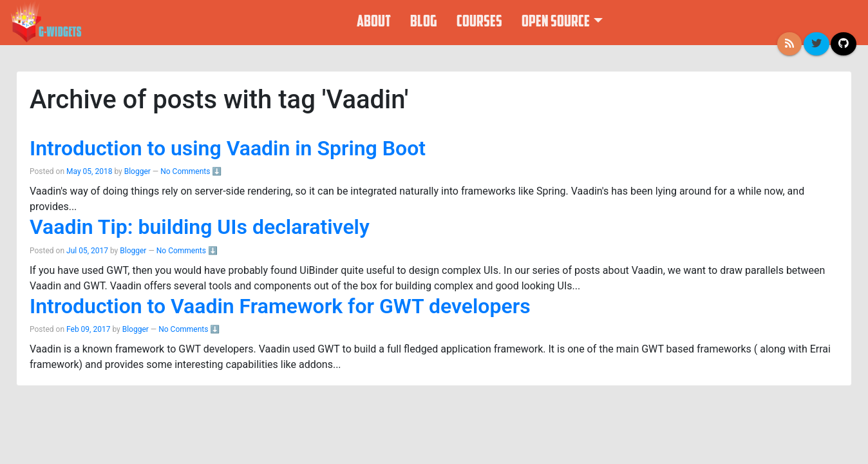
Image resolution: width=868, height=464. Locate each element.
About (374, 22)
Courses (479, 22)
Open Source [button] (556, 22)
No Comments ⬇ (191, 171)
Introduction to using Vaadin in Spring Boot (228, 148)
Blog (424, 22)
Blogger (138, 171)
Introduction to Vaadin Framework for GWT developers (280, 306)
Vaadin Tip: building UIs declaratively (200, 227)
